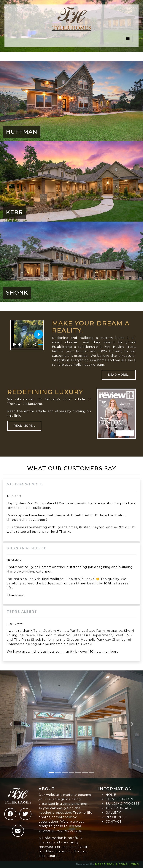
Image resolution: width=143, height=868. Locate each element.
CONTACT (114, 822)
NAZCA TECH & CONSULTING (117, 864)
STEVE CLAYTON (119, 799)
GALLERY (113, 813)
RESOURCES (116, 817)
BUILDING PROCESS (123, 804)
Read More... (119, 375)
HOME (111, 795)
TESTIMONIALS (118, 808)
